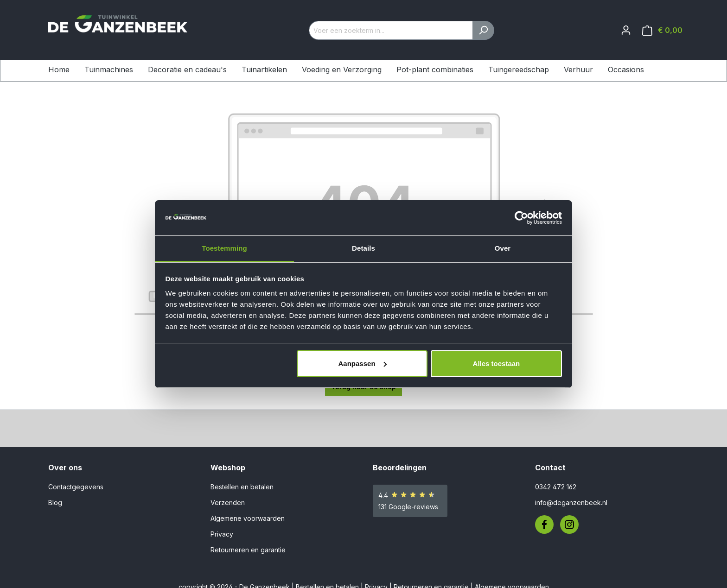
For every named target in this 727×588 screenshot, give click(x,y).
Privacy (222, 534)
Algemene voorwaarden (248, 518)
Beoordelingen (400, 468)
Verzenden (228, 503)
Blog (55, 503)
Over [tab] (503, 248)
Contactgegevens (76, 487)
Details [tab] (363, 248)
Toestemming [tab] (224, 248)
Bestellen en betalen (242, 487)
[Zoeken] (483, 30)
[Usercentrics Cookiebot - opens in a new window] (521, 218)
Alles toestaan (497, 364)
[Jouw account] (626, 30)
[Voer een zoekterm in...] (391, 30)
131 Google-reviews (408, 507)
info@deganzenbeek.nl (571, 503)
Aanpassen (363, 364)
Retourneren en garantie (248, 550)
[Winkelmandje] (662, 30)
